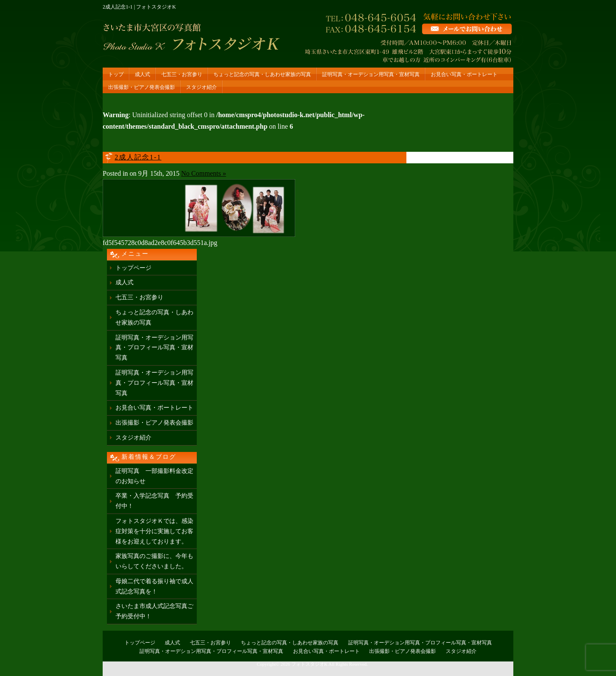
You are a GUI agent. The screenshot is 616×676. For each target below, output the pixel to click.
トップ (116, 74)
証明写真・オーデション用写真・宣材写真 (371, 74)
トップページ (133, 268)
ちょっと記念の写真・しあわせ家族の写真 (262, 74)
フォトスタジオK (309, 664)
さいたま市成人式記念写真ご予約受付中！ (154, 611)
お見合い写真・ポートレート (464, 74)
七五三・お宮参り (182, 74)
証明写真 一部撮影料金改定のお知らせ (154, 476)
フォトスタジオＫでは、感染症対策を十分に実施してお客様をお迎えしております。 (154, 531)
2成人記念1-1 (138, 157)
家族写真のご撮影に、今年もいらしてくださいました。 (154, 561)
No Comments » (204, 173)
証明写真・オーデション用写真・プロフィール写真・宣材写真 (154, 348)
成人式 (142, 74)
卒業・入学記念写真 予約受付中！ (154, 501)
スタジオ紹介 (201, 87)
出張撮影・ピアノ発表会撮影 (142, 87)
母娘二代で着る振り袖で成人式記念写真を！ (154, 586)
